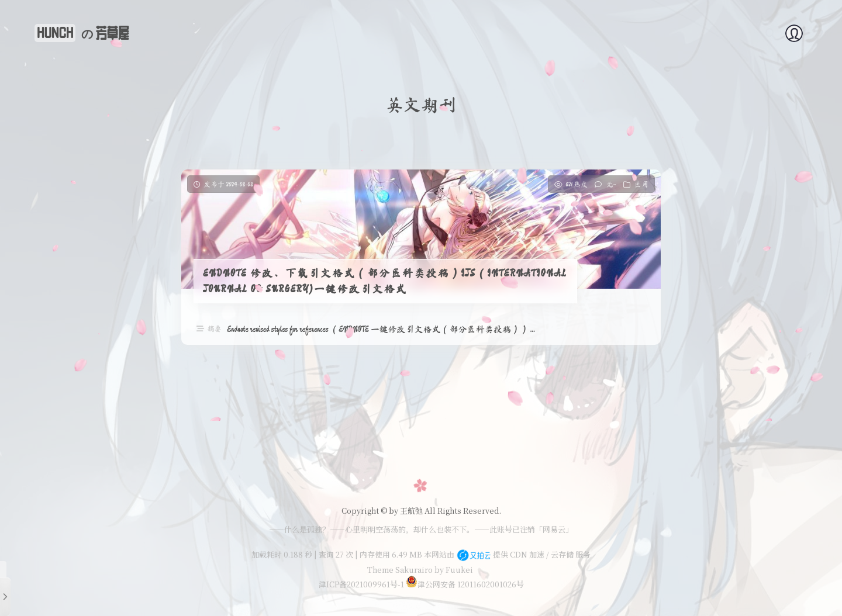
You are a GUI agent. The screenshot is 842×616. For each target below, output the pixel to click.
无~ (611, 184)
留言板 (758, 33)
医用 (641, 184)
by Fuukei (453, 570)
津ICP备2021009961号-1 (361, 584)
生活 (639, 33)
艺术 (718, 33)
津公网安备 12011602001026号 (465, 584)
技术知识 (524, 33)
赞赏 (798, 33)
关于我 (475, 33)
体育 (568, 33)
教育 (603, 33)
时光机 (678, 33)
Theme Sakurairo (400, 570)
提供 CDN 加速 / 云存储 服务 (523, 554)
